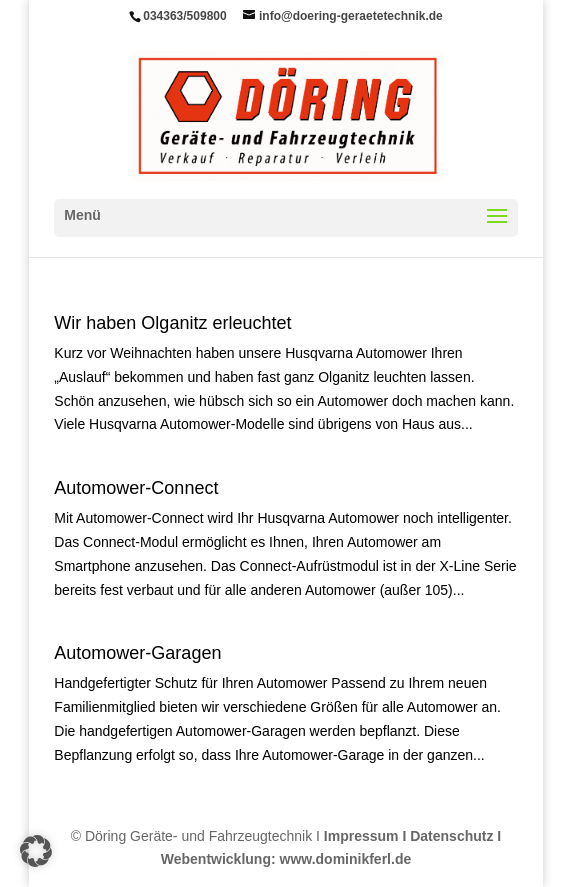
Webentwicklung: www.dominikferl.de (286, 859)
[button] (36, 851)
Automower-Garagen (137, 653)
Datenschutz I (455, 836)
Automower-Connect (136, 488)
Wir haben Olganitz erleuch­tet (172, 323)
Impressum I (365, 836)
